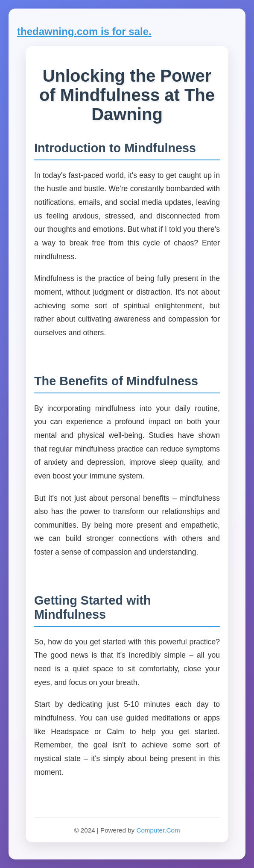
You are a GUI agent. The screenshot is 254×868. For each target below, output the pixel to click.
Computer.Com (158, 830)
